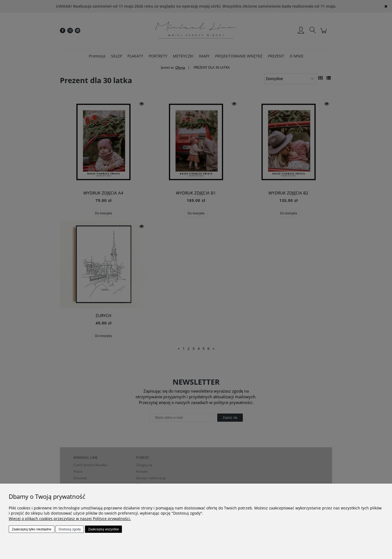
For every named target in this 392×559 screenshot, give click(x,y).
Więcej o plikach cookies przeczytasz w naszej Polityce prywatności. (70, 519)
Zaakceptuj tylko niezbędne (31, 529)
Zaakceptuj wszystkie (103, 529)
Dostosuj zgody (70, 529)
